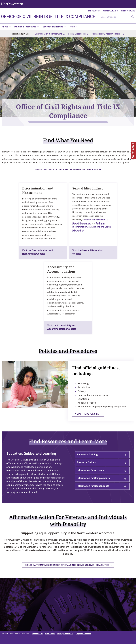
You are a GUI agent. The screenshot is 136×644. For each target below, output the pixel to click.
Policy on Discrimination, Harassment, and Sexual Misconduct (92, 229)
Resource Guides (86, 465)
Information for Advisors (90, 473)
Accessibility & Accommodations (107, 34)
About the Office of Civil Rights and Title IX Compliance (67, 172)
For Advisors (94, 11)
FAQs (74, 27)
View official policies (92, 413)
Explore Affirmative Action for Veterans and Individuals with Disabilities (67, 568)
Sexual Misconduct (77, 34)
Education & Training (54, 27)
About (6, 27)
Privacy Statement (65, 634)
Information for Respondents (93, 489)
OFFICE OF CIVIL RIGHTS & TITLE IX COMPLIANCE (48, 17)
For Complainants (110, 11)
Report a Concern (83, 634)
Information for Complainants (93, 481)
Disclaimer (50, 634)
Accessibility (37, 634)
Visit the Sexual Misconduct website (88, 252)
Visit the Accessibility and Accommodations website (62, 328)
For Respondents (127, 11)
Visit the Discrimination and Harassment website (38, 252)
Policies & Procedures (27, 27)
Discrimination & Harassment (48, 34)
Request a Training (87, 457)
